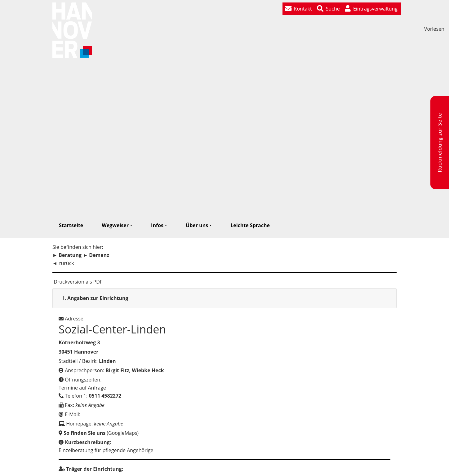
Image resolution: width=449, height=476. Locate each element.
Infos (157, 225)
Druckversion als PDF (77, 282)
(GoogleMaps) (99, 433)
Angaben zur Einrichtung (96, 298)
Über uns (197, 225)
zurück (66, 263)
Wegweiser (115, 225)
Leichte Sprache (250, 225)
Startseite (71, 225)
